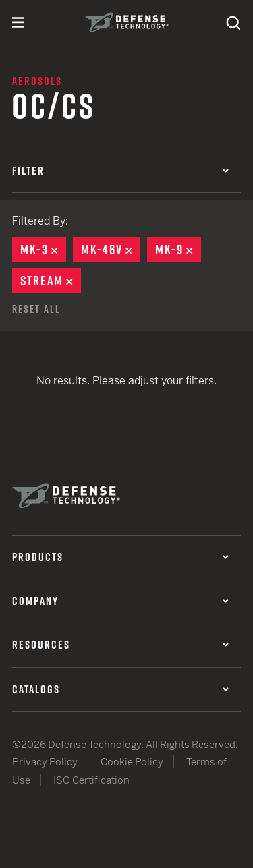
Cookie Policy (132, 762)
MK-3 (43, 250)
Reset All (36, 309)
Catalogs (120, 689)
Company (120, 601)
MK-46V (111, 250)
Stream (51, 281)
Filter (120, 171)
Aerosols (37, 81)
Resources (120, 645)
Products (120, 557)
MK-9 (178, 250)
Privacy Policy (45, 762)
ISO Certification (91, 780)
